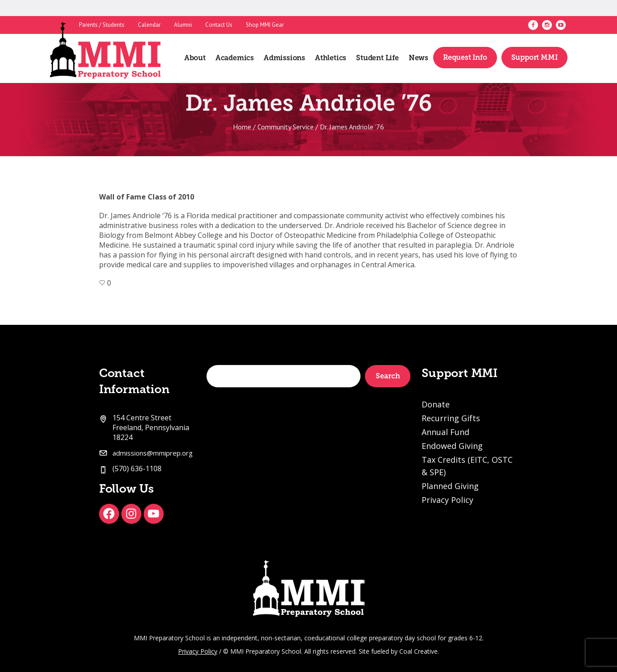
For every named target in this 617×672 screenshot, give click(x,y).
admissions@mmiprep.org (153, 453)
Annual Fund (445, 432)
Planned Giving (450, 486)
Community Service (286, 127)
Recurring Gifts (451, 418)
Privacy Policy (447, 500)
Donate (436, 404)
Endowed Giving (452, 446)
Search (388, 376)
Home (242, 127)
